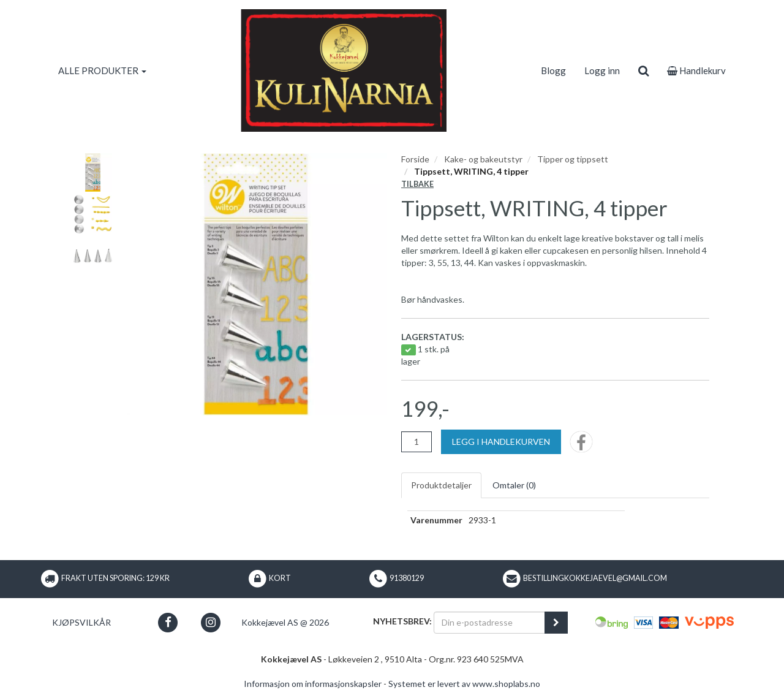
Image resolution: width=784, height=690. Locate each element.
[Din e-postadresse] (489, 623)
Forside (415, 159)
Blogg (553, 70)
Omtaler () (514, 485)
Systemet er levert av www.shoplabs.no (464, 684)
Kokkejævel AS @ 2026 (285, 622)
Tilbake (417, 184)
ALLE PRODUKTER (102, 70)
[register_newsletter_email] (556, 623)
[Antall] (417, 442)
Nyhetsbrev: (402, 621)
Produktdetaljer (441, 485)
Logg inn (602, 70)
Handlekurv (696, 70)
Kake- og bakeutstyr (483, 159)
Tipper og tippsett (573, 159)
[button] (168, 622)
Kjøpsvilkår (81, 622)
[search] (643, 70)
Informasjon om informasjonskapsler (313, 684)
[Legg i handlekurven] (501, 442)
